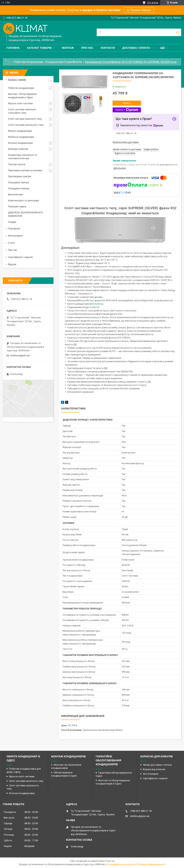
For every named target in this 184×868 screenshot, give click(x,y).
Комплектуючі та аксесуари (24, 200)
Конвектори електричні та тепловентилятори (23, 157)
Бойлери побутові (18, 149)
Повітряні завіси (17, 207)
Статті (12, 243)
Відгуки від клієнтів (154, 769)
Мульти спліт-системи (20, 103)
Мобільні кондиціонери (21, 137)
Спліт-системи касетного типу (25, 119)
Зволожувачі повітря (20, 176)
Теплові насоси (17, 164)
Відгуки (12, 264)
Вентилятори (15, 194)
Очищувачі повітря (19, 188)
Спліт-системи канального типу (26, 125)
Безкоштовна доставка (126, 142)
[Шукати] (177, 32)
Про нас (87, 48)
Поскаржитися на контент (121, 864)
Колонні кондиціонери (20, 143)
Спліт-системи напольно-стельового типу (22, 111)
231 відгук (153, 3)
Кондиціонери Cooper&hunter (64, 62)
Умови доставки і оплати (157, 765)
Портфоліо (14, 229)
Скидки (12, 222)
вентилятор (96, 304)
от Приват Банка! (139, 10)
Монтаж (68, 48)
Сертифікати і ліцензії (20, 257)
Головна (13, 48)
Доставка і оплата (136, 48)
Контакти (108, 48)
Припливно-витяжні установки (25, 170)
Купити (127, 103)
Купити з (127, 110)
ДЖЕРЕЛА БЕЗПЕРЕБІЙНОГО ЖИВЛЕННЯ (25, 214)
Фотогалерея (15, 236)
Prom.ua (110, 861)
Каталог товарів (39, 48)
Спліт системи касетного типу (26, 781)
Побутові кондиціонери (29, 62)
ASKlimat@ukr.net (20, 356)
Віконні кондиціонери (20, 131)
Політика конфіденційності (151, 864)
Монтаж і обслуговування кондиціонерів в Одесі (22, 96)
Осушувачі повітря (18, 182)
